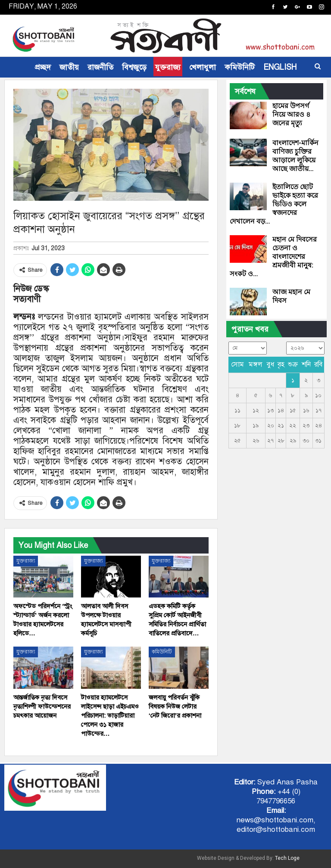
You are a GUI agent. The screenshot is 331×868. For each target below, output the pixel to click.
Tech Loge (287, 858)
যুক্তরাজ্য (168, 67)
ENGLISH (280, 67)
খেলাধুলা (203, 67)
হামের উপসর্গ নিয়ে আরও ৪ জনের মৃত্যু (291, 114)
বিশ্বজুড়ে (134, 67)
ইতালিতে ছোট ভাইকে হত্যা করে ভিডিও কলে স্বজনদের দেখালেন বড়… (274, 204)
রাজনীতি (100, 67)
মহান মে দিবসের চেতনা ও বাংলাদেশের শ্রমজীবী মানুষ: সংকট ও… (273, 257)
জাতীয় (69, 67)
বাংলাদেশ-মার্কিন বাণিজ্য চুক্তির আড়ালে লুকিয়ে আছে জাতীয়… (295, 156)
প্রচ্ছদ (43, 67)
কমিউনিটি (240, 67)
